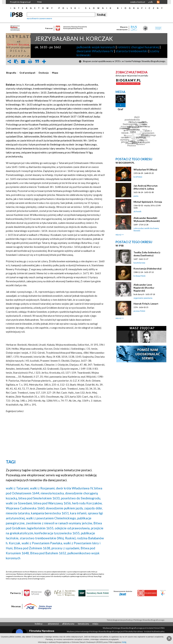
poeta (136, 196)
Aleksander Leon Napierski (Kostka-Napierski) (144, 288)
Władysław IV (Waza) (145, 169)
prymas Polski (139, 311)
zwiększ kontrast (138, 2)
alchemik (137, 211)
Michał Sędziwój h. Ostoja (148, 202)
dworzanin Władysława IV (95, 51)
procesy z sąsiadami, (66, 548)
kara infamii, (79, 513)
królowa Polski (140, 276)
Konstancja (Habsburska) (148, 268)
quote (37, 61)
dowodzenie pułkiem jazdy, (65, 508)
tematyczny (83, 624)
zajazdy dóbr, (93, 508)
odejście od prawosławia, (73, 528)
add (44, 61)
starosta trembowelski (132, 51)
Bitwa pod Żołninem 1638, (32, 548)
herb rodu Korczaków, (87, 503)
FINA (39, 2)
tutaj (124, 642)
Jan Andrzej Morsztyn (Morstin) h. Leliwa (146, 187)
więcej (118, 235)
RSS (158, 2)
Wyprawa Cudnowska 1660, (25, 508)
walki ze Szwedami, (19, 503)
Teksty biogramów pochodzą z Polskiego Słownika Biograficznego (136, 620)
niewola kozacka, (53, 493)
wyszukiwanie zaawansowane (39, 18)
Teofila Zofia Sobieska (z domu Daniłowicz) (147, 254)
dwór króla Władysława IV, (75, 488)
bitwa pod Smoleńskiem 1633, (39, 498)
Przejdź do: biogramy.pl (20, 2)
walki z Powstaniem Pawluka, (42, 543)
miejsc (95, 624)
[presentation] (11, 73)
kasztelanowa (139, 263)
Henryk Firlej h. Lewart (146, 304)
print (30, 61)
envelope (23, 61)
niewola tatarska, (18, 513)
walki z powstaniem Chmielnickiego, (51, 518)
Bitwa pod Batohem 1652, (48, 553)
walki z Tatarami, (18, 488)
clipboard (16, 61)
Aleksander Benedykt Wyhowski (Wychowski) (147, 219)
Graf (120, 109)
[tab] (12, 73)
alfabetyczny (68, 624)
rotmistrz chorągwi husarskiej (138, 47)
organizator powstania (143, 298)
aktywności (53, 624)
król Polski (138, 177)
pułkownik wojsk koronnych (96, 47)
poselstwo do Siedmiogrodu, (81, 498)
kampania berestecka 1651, (50, 513)
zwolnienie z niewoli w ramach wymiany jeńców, (59, 523)
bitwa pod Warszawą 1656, (52, 503)
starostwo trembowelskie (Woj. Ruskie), (48, 538)
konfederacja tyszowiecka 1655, (57, 533)
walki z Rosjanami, (43, 488)
